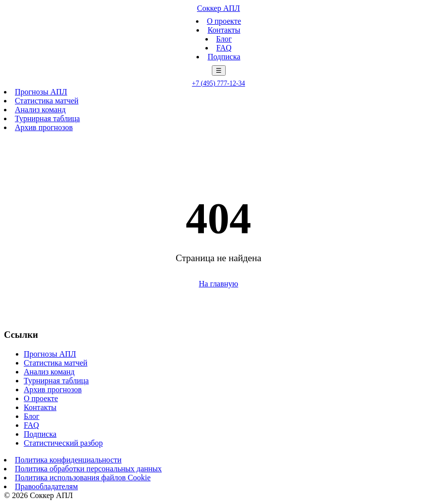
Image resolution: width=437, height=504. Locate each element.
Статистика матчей (47, 101)
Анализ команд (40, 110)
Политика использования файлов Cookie (83, 478)
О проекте (224, 21)
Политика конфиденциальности (68, 460)
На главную (219, 284)
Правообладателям (46, 486)
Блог (224, 39)
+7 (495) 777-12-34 (218, 83)
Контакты (224, 30)
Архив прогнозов (44, 127)
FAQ (224, 48)
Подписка (224, 57)
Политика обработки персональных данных (88, 469)
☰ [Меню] (219, 70)
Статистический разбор (63, 443)
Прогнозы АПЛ (41, 92)
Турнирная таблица (47, 118)
